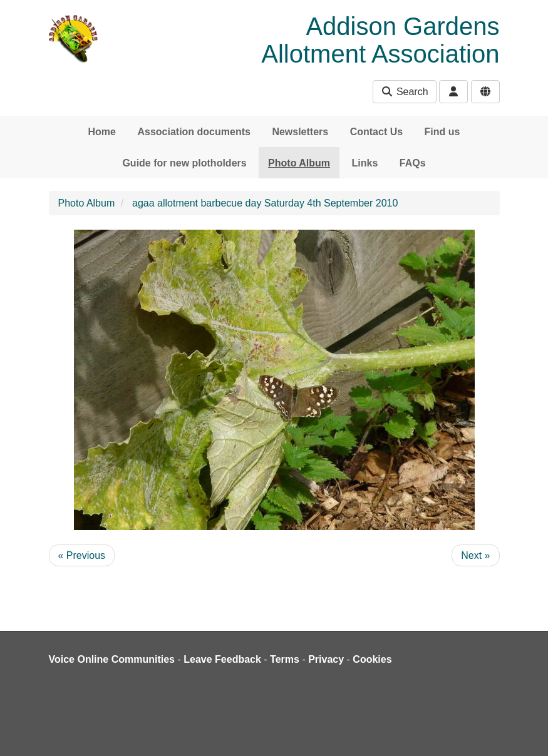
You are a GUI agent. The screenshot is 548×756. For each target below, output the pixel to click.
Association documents (194, 132)
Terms (285, 659)
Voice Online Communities (112, 659)
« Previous (82, 555)
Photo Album (299, 163)
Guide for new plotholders (184, 163)
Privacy (326, 659)
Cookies (372, 659)
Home (102, 132)
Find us (442, 132)
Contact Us (376, 132)
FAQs (413, 163)
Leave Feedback (222, 659)
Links (365, 163)
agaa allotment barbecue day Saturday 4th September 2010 (265, 203)
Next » (475, 555)
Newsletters (300, 132)
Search (404, 92)
